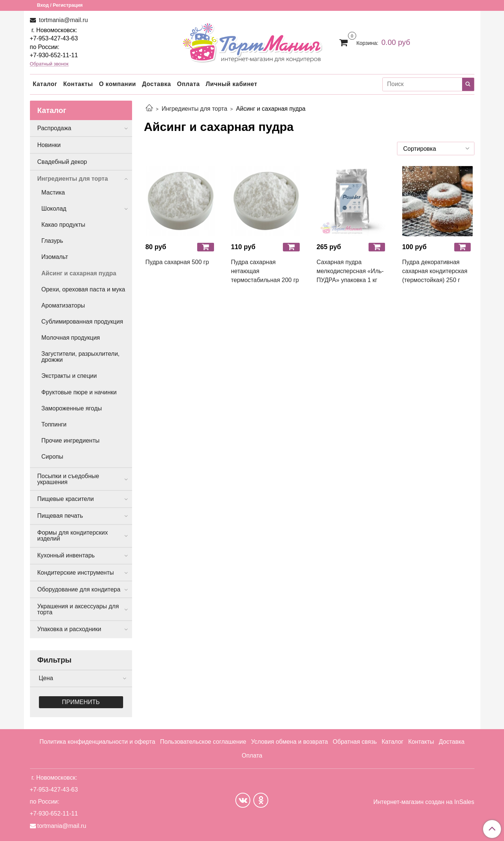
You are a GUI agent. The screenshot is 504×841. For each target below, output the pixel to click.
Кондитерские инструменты (76, 573)
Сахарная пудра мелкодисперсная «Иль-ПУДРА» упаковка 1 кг (350, 271)
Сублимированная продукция (82, 322)
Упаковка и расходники (69, 629)
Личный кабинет (232, 84)
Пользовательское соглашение (203, 742)
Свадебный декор (62, 162)
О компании (117, 84)
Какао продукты (63, 225)
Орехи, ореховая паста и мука (83, 289)
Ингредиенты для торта (194, 109)
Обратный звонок (49, 64)
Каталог (45, 84)
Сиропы (52, 457)
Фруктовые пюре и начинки (79, 392)
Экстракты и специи (69, 376)
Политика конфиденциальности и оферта (97, 742)
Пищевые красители (66, 499)
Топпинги (54, 424)
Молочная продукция (71, 338)
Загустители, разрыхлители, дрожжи (81, 357)
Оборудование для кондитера (79, 589)
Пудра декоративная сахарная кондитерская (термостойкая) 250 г (435, 271)
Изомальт (55, 257)
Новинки (49, 145)
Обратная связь (355, 742)
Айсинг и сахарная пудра (79, 273)
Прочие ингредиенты (71, 441)
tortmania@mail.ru (63, 20)
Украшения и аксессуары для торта (78, 609)
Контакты (78, 84)
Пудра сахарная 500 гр (177, 262)
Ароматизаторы (63, 305)
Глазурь (52, 241)
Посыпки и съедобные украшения (68, 479)
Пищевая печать (60, 516)
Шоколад (54, 209)
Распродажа (54, 128)
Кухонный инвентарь (66, 555)
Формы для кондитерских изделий (73, 536)
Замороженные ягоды (72, 408)
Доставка (156, 84)
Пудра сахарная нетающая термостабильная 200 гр (265, 271)
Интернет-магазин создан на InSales (424, 802)
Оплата (188, 84)
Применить (81, 702)
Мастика (53, 192)
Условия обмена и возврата (290, 742)
